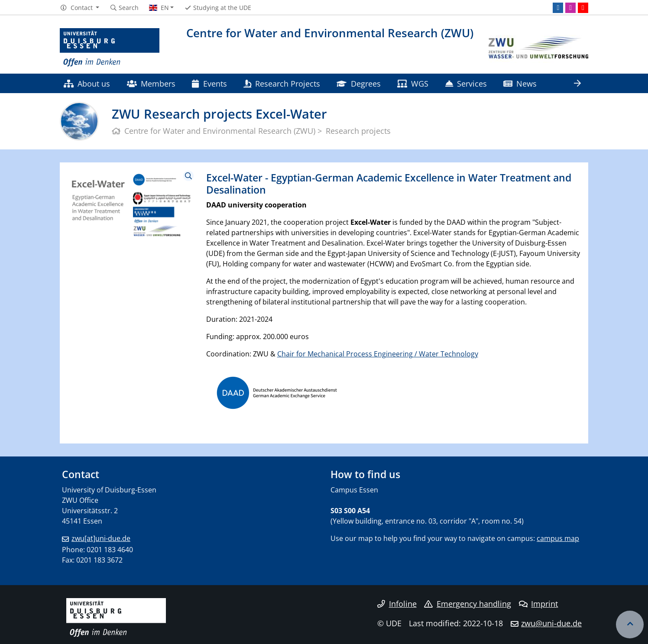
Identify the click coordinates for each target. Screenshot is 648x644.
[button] (79, 8)
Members (151, 83)
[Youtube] (583, 8)
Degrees (358, 83)
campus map (558, 538)
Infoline (397, 604)
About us (87, 83)
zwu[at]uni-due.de (101, 538)
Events (209, 83)
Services (466, 83)
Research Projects (282, 83)
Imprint (539, 604)
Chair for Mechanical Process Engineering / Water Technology (378, 354)
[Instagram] (570, 8)
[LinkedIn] (558, 8)
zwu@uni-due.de (551, 623)
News (520, 83)
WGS (413, 83)
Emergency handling (468, 604)
